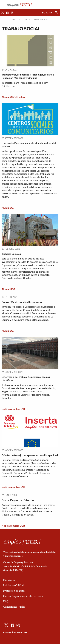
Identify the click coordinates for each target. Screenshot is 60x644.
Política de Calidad (13, 585)
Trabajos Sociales (11, 254)
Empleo (21, 97)
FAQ (6, 601)
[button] (3, 13)
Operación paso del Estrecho (18, 500)
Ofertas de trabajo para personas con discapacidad (30, 455)
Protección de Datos (14, 591)
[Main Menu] (3, 5)
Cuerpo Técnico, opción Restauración (22, 302)
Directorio (9, 580)
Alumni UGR (8, 97)
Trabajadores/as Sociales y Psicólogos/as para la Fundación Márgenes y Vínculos (28, 76)
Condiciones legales (14, 607)
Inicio (15, 19)
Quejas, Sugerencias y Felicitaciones (23, 596)
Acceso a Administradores (15, 632)
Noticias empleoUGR (13, 409)
